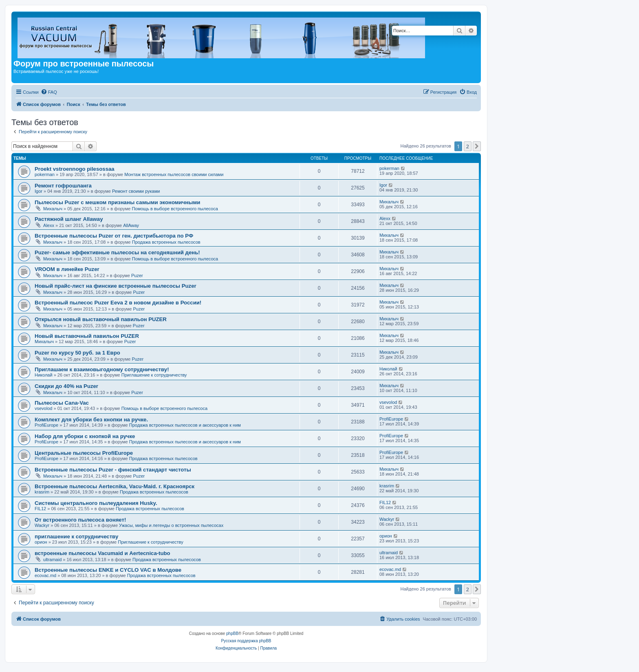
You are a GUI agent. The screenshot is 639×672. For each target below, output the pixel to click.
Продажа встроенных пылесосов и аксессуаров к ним (185, 425)
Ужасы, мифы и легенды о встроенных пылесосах (171, 525)
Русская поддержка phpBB (246, 641)
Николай (44, 375)
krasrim (42, 492)
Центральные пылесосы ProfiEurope (84, 453)
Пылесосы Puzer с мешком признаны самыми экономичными (117, 202)
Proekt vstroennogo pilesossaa (75, 169)
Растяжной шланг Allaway (69, 219)
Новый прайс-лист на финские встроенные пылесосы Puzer (116, 286)
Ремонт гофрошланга (63, 186)
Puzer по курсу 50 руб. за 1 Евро (77, 353)
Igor (39, 191)
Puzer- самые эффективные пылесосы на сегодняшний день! (117, 252)
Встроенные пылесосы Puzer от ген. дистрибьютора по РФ (114, 236)
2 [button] (468, 146)
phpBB (232, 633)
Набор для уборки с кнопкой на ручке (85, 436)
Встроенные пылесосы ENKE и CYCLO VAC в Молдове (108, 570)
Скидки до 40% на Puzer (66, 386)
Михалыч (53, 209)
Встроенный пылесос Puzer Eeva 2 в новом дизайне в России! (118, 303)
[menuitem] (49, 92)
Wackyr (42, 525)
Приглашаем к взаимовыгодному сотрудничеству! (102, 369)
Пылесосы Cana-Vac (62, 403)
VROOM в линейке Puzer (67, 269)
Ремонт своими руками (136, 191)
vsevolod (43, 408)
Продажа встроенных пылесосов (166, 242)
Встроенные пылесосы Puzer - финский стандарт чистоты (113, 470)
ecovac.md (45, 575)
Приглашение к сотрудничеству (154, 375)
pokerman (45, 174)
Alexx (49, 225)
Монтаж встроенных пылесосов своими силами (174, 174)
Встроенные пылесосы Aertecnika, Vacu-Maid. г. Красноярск (115, 486)
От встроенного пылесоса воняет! (80, 520)
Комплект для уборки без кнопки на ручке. (91, 420)
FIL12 (40, 509)
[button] (477, 146)
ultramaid (52, 560)
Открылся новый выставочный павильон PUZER (101, 319)
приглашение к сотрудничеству (76, 536)
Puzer (137, 275)
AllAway (131, 225)
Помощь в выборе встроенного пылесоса (175, 209)
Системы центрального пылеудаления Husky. (96, 503)
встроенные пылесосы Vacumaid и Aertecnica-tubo (102, 553)
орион (41, 542)
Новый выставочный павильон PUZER (87, 336)
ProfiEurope (46, 425)
